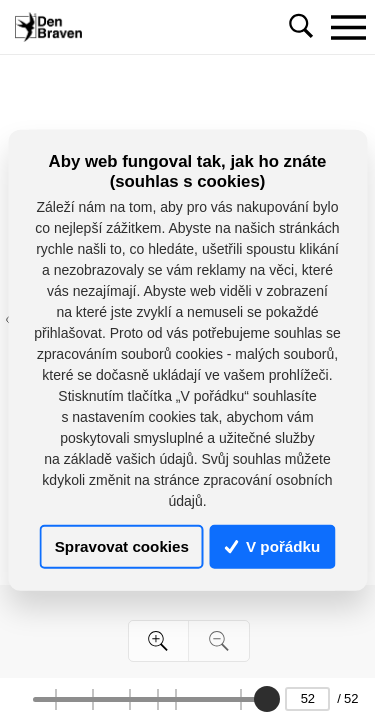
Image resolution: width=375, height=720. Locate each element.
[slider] (267, 699)
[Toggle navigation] (348, 27)
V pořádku (273, 546)
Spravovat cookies (122, 546)
